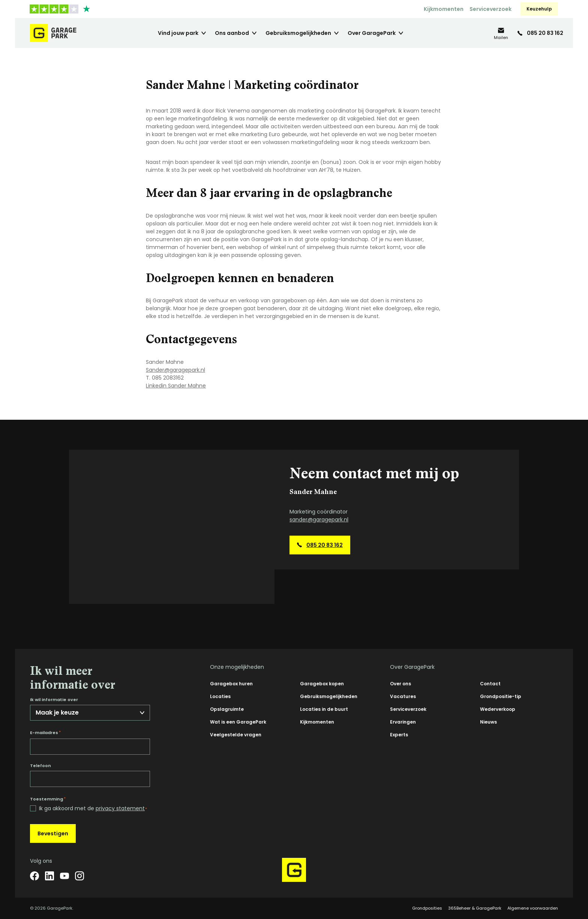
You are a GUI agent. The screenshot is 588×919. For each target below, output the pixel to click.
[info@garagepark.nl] (501, 33)
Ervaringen (403, 722)
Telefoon (40, 766)
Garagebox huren (231, 684)
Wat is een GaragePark (238, 722)
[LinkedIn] (49, 876)
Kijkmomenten (444, 9)
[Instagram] (79, 876)
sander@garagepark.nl (319, 520)
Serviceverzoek (490, 9)
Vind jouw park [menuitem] (178, 33)
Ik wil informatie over (54, 700)
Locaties (220, 696)
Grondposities (427, 908)
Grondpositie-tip (501, 696)
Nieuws (488, 722)
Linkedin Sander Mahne (176, 386)
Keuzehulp (539, 9)
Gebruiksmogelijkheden (329, 696)
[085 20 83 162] (540, 33)
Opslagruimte (227, 709)
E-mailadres (45, 733)
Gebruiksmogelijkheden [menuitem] (298, 33)
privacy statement (120, 808)
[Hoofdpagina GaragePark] (53, 33)
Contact (490, 684)
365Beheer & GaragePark (475, 908)
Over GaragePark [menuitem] (372, 33)
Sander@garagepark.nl (175, 370)
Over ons (400, 684)
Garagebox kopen (322, 684)
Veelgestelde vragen (236, 735)
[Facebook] (34, 876)
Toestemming (48, 799)
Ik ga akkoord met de (93, 809)
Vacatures (403, 696)
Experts (399, 735)
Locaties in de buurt (324, 709)
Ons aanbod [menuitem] (232, 33)
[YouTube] (64, 876)
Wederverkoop (498, 709)
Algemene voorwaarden (533, 908)
